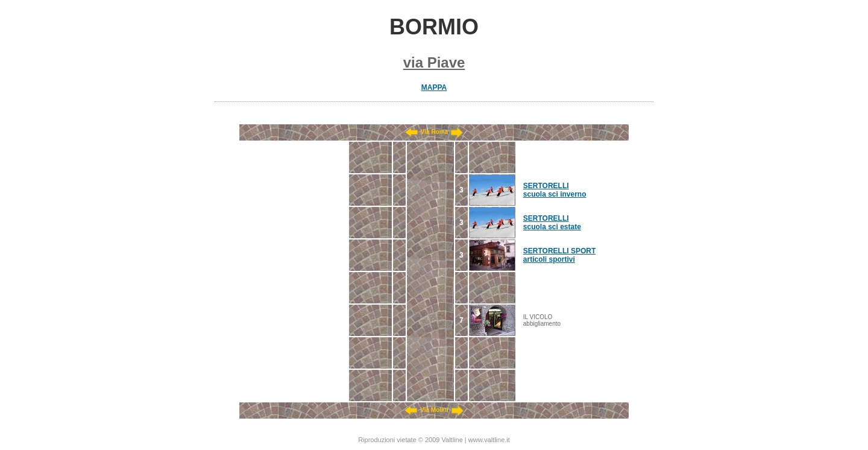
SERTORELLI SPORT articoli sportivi (559, 255)
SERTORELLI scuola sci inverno (555, 190)
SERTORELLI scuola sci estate (552, 223)
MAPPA (434, 87)
